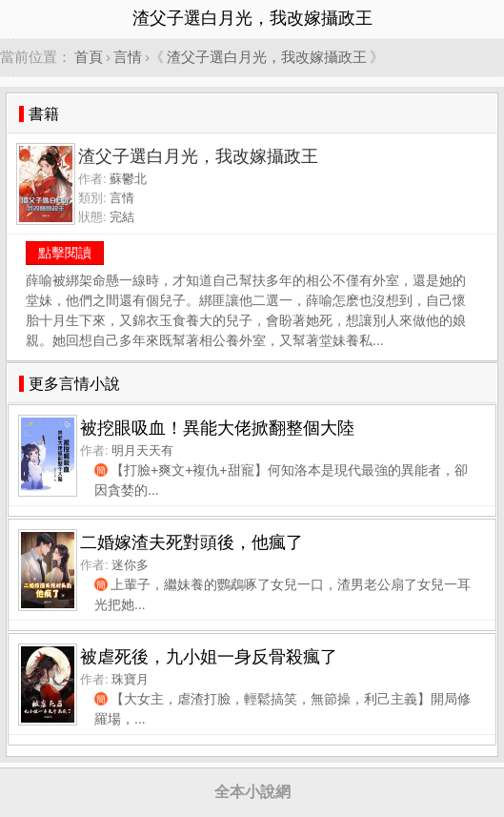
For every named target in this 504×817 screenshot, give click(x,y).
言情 (128, 57)
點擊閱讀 (65, 253)
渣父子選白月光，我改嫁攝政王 (267, 57)
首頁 (89, 57)
